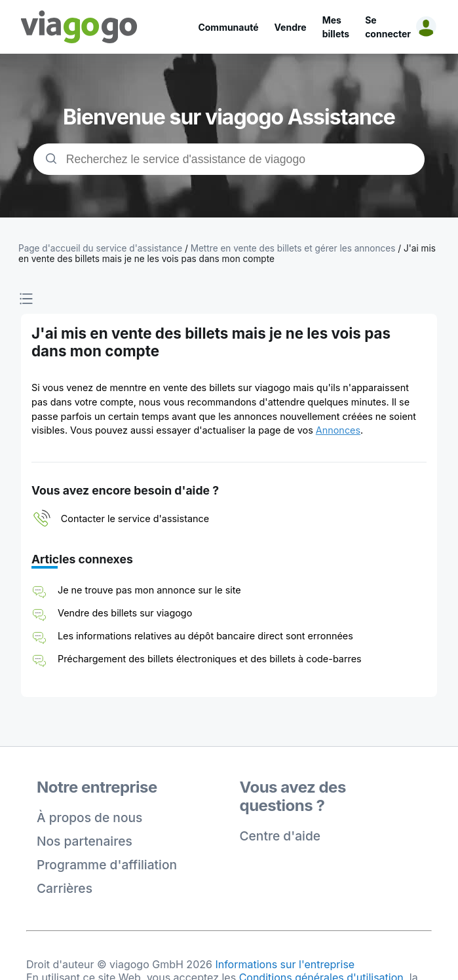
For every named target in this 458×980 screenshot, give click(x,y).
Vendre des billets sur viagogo (125, 613)
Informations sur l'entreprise (285, 964)
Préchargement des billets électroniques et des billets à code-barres (210, 659)
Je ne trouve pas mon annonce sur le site (149, 590)
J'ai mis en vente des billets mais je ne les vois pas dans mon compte (227, 254)
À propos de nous (89, 818)
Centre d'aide (280, 836)
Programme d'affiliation (107, 865)
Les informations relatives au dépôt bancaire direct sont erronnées (205, 636)
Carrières (65, 888)
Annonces (338, 430)
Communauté (228, 27)
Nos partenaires (85, 841)
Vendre (291, 27)
